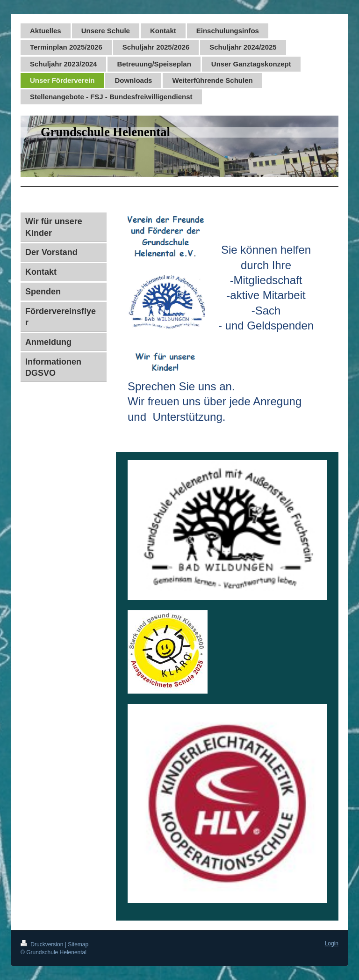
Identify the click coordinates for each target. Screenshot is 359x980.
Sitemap (78, 944)
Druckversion (43, 944)
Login (332, 943)
